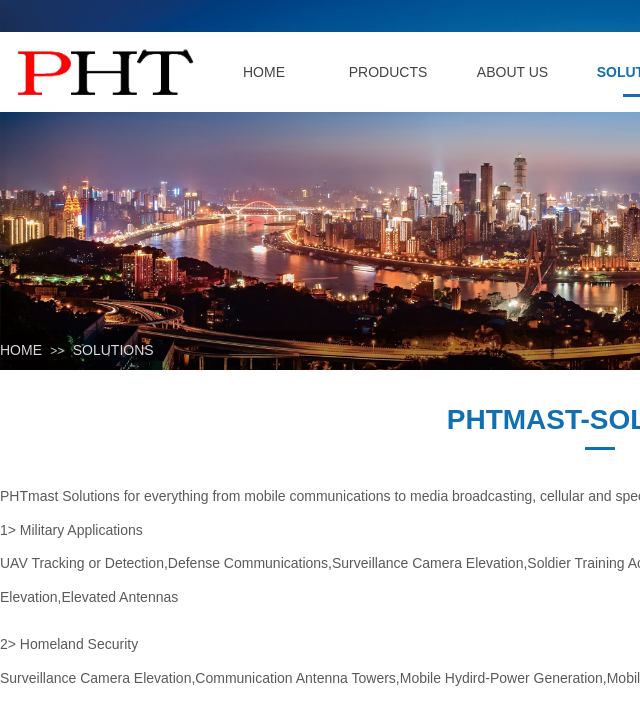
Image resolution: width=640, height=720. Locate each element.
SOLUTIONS (113, 350)
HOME (21, 350)
